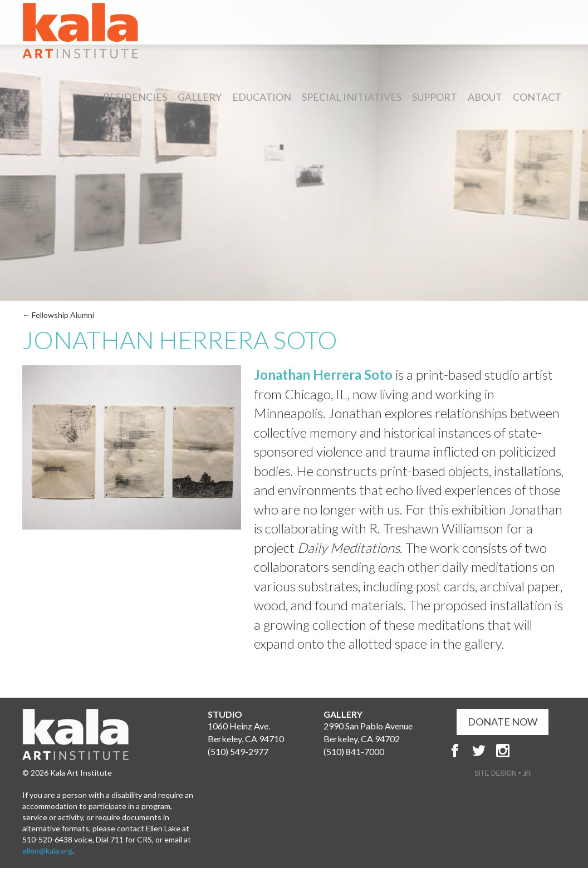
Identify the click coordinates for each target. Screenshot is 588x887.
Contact (537, 97)
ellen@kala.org (47, 851)
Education (262, 97)
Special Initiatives (352, 97)
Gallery (200, 97)
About (485, 97)
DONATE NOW (503, 722)
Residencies (135, 97)
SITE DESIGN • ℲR (503, 773)
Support (435, 97)
